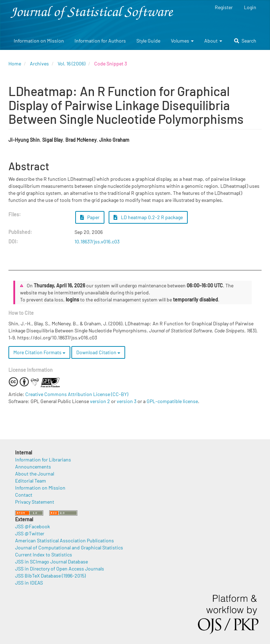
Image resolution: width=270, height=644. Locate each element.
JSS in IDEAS (29, 583)
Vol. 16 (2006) (72, 63)
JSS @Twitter (30, 533)
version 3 (127, 401)
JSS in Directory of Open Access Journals (60, 569)
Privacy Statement (35, 502)
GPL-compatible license (172, 401)
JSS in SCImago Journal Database (52, 562)
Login (250, 7)
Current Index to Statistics (44, 554)
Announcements (33, 467)
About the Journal (35, 474)
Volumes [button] (182, 41)
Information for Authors (100, 41)
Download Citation (98, 352)
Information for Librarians (43, 460)
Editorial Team (31, 481)
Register (224, 7)
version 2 (100, 401)
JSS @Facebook (33, 526)
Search (245, 41)
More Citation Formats (39, 352)
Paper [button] (90, 217)
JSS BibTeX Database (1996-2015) (50, 576)
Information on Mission (39, 41)
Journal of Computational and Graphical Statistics (69, 547)
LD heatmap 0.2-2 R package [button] (148, 217)
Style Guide (148, 41)
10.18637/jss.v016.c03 (97, 241)
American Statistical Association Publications (65, 540)
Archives (39, 63)
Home (15, 63)
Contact (24, 495)
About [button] (213, 41)
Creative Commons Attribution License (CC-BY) (77, 394)
